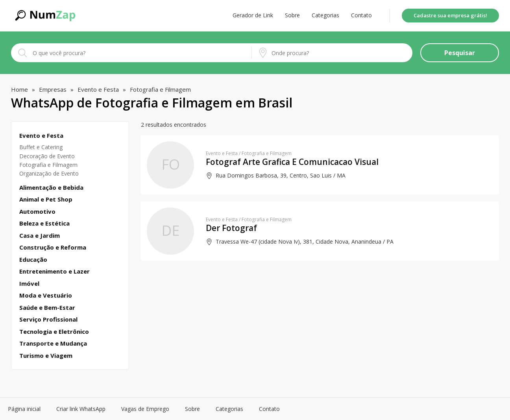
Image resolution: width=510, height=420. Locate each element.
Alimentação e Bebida (51, 188)
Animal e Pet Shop (46, 199)
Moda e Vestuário (46, 295)
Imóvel (29, 284)
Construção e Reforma (53, 247)
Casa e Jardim (40, 236)
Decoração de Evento (47, 156)
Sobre (292, 15)
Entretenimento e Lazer (55, 271)
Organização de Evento (49, 173)
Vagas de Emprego (145, 409)
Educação (33, 260)
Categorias (325, 15)
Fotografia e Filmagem (48, 165)
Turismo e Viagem (46, 356)
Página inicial (24, 409)
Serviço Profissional (48, 319)
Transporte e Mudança (53, 343)
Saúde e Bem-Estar (47, 308)
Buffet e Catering (41, 147)
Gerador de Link (253, 15)
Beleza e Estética (44, 223)
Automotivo (37, 212)
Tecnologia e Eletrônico (54, 332)
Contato (361, 15)
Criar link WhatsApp (81, 409)
